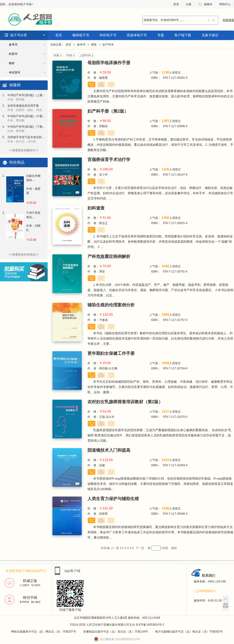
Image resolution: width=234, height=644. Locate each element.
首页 (59, 35)
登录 (176, 4)
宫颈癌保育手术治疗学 (109, 160)
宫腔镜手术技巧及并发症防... (26, 139)
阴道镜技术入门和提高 (109, 450)
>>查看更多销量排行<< (24, 150)
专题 (161, 35)
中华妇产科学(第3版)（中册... (26, 118)
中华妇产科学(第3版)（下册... (26, 129)
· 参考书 (12, 45)
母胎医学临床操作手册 (109, 63)
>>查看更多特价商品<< (24, 255)
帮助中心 (225, 4)
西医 (94, 45)
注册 (188, 4)
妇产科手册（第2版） (108, 111)
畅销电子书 (81, 35)
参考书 (81, 45)
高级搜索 (228, 20)
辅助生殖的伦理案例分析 (111, 305)
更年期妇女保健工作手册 (111, 353)
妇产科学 (108, 45)
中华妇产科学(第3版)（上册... (26, 97)
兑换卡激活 (210, 35)
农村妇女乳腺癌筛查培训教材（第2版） (125, 402)
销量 (56, 55)
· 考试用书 (13, 73)
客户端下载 (183, 35)
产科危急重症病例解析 (109, 257)
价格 (69, 55)
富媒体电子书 (137, 35)
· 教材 (10, 63)
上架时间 (85, 55)
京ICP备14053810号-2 (150, 625)
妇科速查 (96, 208)
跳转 (174, 548)
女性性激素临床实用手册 (26, 108)
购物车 (208, 4)
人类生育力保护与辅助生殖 (113, 499)
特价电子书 (108, 35)
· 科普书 (12, 54)
